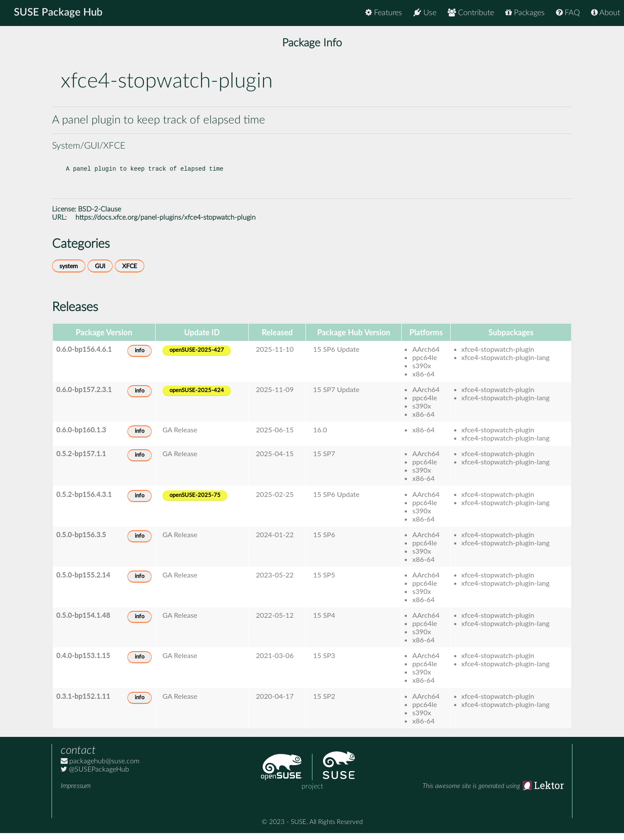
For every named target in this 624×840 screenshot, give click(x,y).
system (69, 273)
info (140, 358)
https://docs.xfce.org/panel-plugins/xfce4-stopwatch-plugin (166, 224)
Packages (525, 13)
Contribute (471, 13)
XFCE (130, 273)
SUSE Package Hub (59, 13)
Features (384, 13)
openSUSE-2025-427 (197, 357)
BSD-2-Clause (99, 216)
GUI (100, 273)
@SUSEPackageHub (95, 776)
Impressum (76, 793)
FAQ (568, 13)
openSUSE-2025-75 (195, 502)
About (606, 13)
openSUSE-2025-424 (197, 397)
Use (425, 13)
